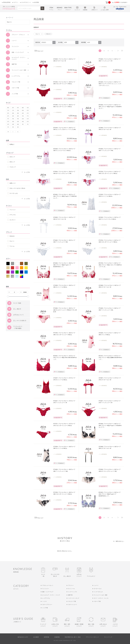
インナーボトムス (98, 592)
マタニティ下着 (16, 82)
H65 (23, 122)
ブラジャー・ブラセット (18, 35)
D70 (28, 110)
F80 (13, 119)
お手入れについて (18, 324)
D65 (23, 110)
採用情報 (47, 637)
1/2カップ (12, 157)
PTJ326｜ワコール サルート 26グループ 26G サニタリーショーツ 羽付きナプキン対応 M (65, 310)
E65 (23, 113)
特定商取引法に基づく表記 (73, 637)
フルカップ (13, 167)
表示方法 (38, 42)
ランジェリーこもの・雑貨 (19, 70)
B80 (23, 108)
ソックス (44, 601)
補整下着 (14, 64)
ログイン (16, 2)
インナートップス (72, 592)
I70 (28, 124)
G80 (13, 122)
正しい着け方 (17, 318)
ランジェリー (15, 46)
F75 (8, 119)
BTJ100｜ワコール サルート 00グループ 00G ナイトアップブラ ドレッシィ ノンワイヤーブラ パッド (110, 84)
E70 (28, 113)
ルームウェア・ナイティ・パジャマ (19, 58)
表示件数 (83, 42)
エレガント (13, 220)
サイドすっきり (14, 193)
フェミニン (13, 210)
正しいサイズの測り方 (20, 330)
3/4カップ (12, 162)
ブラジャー (71, 585)
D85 (18, 113)
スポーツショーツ (72, 605)
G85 (18, 122)
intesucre (12, 236)
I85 (18, 127)
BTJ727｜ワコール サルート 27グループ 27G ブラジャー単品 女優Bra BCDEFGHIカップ (110, 358)
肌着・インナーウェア (18, 52)
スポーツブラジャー (47, 605)
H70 (28, 122)
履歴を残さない (120, 541)
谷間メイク (13, 183)
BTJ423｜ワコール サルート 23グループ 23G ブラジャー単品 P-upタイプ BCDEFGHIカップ (110, 494)
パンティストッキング (74, 598)
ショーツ (14, 41)
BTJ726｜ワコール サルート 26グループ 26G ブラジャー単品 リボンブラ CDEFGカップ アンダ (110, 265)
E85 (18, 116)
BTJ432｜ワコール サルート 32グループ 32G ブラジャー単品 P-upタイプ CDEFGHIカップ (65, 196)
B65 (8, 108)
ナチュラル (13, 215)
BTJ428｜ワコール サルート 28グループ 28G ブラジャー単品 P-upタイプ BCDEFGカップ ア (110, 425)
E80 (13, 116)
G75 (8, 122)
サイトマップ (108, 637)
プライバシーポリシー (93, 637)
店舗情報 (57, 637)
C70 (8, 110)
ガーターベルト (98, 589)
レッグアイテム (16, 76)
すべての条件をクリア (11, 302)
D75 (8, 113)
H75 (8, 124)
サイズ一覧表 (17, 312)
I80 (13, 127)
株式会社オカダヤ (23, 637)
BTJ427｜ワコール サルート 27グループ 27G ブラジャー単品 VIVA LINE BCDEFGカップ (65, 358)
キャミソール (71, 589)
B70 (13, 108)
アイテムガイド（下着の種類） (18, 337)
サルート (12, 241)
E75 (8, 116)
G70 (28, 119)
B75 (18, 108)
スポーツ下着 (15, 88)
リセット (48, 34)
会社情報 (36, 2)
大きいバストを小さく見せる (17, 188)
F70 (28, 116)
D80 (13, 113)
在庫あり (12, 144)
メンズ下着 (15, 94)
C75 (13, 110)
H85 (18, 124)
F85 (18, 119)
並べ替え (61, 42)
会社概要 (36, 637)
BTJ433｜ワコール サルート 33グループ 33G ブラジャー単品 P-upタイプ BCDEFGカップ (110, 107)
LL (18, 132)
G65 (23, 119)
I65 (23, 124)
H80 (13, 124)
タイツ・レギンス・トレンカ (101, 598)
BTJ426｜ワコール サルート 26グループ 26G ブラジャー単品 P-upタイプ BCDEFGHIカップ (64, 265)
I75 (8, 127)
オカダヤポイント (26, 2)
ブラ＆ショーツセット (48, 585)
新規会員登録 (7, 2)
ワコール (12, 246)
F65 (23, 116)
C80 (18, 110)
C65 (28, 108)
